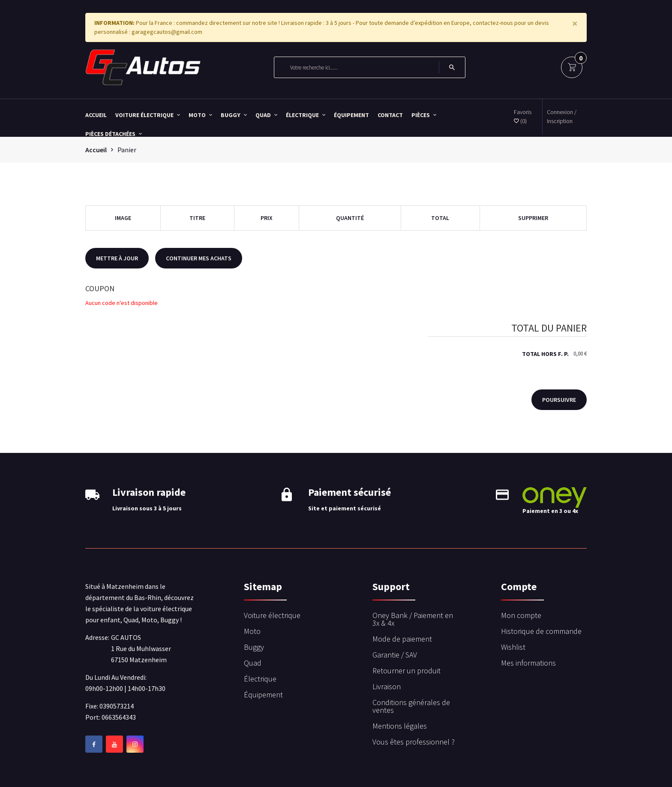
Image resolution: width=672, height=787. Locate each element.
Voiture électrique (148, 115)
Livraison (387, 686)
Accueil (96, 115)
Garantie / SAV (395, 655)
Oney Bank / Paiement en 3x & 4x (413, 619)
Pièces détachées (114, 133)
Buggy (234, 115)
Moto (200, 115)
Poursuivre (559, 400)
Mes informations (528, 663)
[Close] (575, 24)
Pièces (424, 115)
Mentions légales (400, 726)
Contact (390, 115)
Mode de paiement (402, 639)
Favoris (523, 116)
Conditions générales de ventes (411, 706)
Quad (266, 115)
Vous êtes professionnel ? (414, 742)
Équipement (351, 115)
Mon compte (521, 615)
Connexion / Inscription (562, 116)
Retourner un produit (406, 671)
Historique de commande (541, 631)
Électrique (306, 115)
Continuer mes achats (199, 258)
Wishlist (513, 647)
